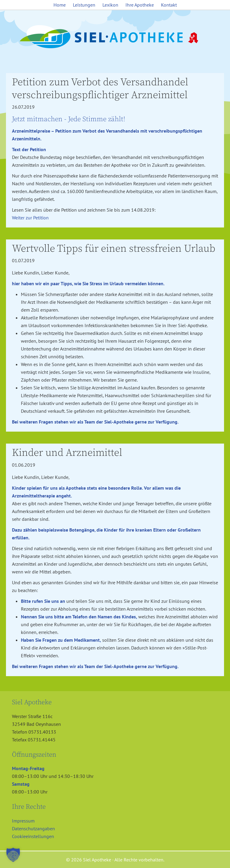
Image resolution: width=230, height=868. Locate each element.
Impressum (23, 821)
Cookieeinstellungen (33, 836)
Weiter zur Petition (30, 218)
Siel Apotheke (115, 37)
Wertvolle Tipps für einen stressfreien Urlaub (114, 249)
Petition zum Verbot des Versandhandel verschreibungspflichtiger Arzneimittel (100, 89)
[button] (13, 855)
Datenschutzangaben (33, 828)
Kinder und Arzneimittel (67, 453)
